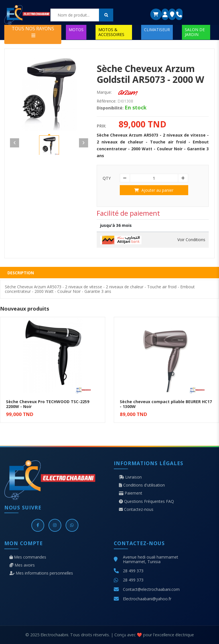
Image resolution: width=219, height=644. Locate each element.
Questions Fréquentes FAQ (146, 501)
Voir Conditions (191, 240)
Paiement (131, 493)
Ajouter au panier (154, 190)
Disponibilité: (110, 108)
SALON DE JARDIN (195, 32)
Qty (107, 178)
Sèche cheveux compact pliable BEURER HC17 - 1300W (166, 404)
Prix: (101, 126)
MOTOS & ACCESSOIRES (111, 32)
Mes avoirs (22, 565)
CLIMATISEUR (157, 30)
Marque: (104, 92)
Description (21, 273)
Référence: (107, 101)
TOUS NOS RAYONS (33, 32)
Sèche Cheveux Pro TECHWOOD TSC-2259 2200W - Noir (48, 404)
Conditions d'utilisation (142, 485)
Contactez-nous (136, 509)
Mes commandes (28, 557)
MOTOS (76, 30)
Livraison (130, 477)
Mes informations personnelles (41, 573)
